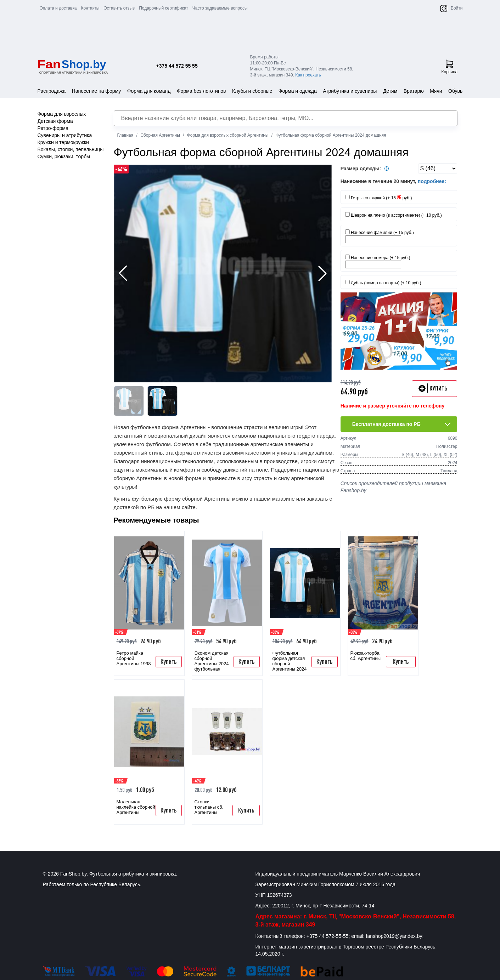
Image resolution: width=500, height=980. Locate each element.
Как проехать (308, 75)
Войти (457, 8)
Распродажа (52, 91)
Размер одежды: (366, 169)
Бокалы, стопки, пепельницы (71, 149)
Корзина (450, 67)
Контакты (90, 8)
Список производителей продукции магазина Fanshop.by (394, 487)
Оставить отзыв (119, 8)
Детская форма (55, 121)
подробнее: (432, 181)
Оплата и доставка (58, 8)
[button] (322, 273)
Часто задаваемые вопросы (220, 8)
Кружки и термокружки (63, 142)
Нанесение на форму (97, 91)
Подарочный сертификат (164, 8)
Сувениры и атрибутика (65, 135)
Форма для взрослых (62, 114)
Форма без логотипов (201, 91)
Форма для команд (149, 91)
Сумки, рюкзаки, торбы (64, 156)
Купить (168, 661)
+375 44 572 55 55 (177, 66)
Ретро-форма (53, 128)
